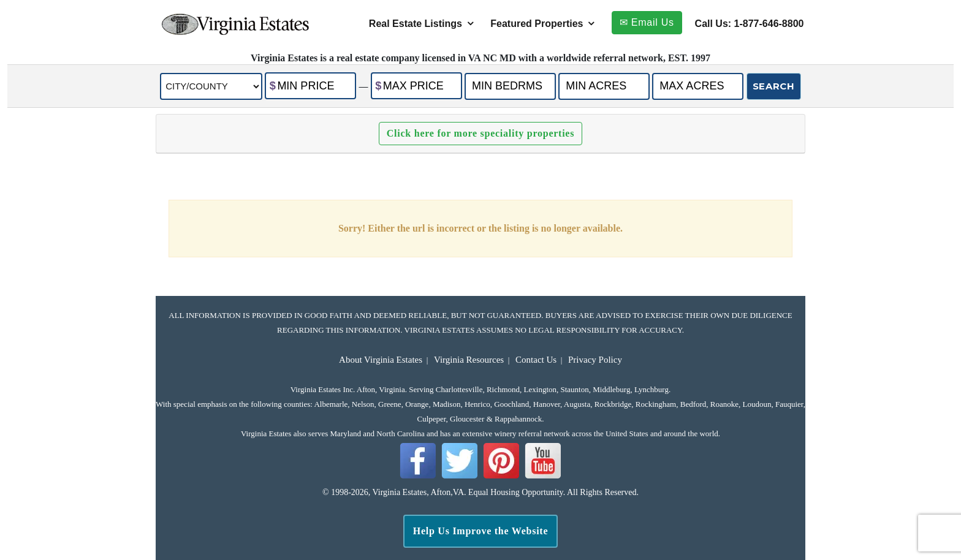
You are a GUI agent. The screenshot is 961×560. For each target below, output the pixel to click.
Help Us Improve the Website (481, 531)
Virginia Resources (469, 360)
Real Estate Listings (416, 24)
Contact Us (536, 360)
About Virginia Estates (381, 360)
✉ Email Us (647, 22)
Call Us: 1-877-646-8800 (750, 24)
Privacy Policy (595, 360)
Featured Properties (537, 24)
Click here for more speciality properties (480, 133)
